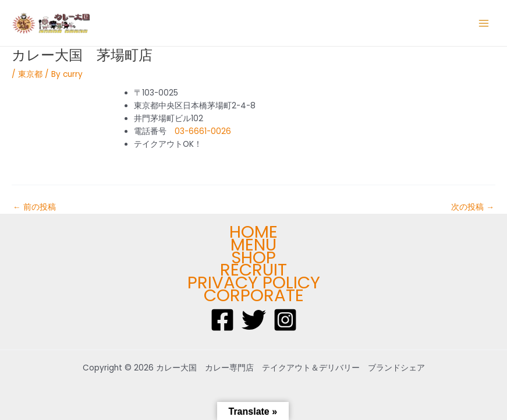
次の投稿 (473, 207)
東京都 (30, 74)
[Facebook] (222, 320)
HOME (253, 232)
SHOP (253, 257)
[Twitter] (254, 320)
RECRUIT (253, 270)
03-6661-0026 (203, 131)
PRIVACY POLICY (254, 283)
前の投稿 (34, 207)
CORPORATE (254, 295)
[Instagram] (285, 320)
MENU (253, 245)
